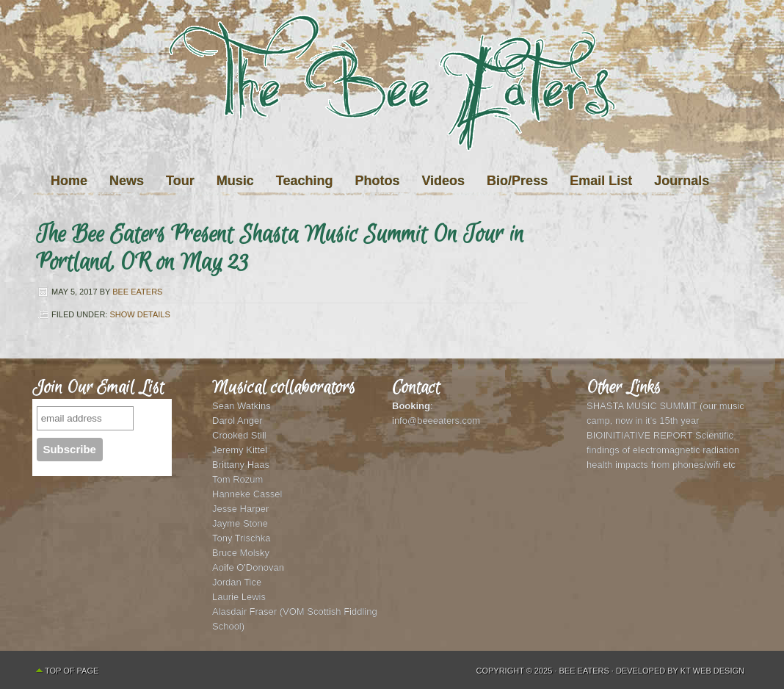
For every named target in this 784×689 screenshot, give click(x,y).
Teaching (305, 181)
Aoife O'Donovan (248, 567)
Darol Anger (237, 421)
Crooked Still (239, 435)
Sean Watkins (242, 406)
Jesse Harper (240, 509)
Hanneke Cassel (247, 494)
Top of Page (72, 671)
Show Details (139, 314)
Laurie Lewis (239, 597)
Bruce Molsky (241, 553)
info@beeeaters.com (436, 421)
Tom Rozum (237, 479)
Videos (443, 181)
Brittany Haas (241, 465)
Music (235, 181)
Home (69, 181)
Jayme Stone (240, 523)
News (127, 181)
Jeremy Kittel (240, 450)
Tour (180, 181)
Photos (377, 181)
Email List (601, 181)
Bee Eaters (137, 292)
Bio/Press (517, 181)
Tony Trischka (241, 538)
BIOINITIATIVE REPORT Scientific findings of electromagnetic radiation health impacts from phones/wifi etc (663, 450)
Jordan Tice (237, 582)
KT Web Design (712, 671)
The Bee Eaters (392, 112)
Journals (682, 181)
